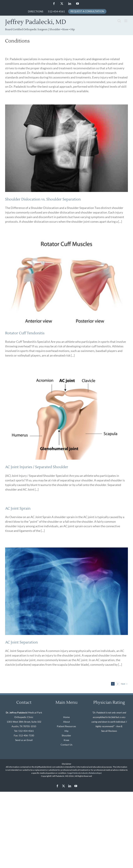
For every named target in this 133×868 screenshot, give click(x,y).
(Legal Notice (73, 773)
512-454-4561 (26, 731)
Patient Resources (66, 726)
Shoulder (66, 735)
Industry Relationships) (91, 773)
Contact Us (66, 745)
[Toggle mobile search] (119, 21)
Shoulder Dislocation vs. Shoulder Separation (43, 199)
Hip (66, 731)
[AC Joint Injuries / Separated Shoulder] (66, 416)
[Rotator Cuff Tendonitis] (66, 282)
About (66, 722)
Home (66, 717)
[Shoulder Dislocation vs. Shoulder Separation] (66, 148)
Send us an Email (24, 740)
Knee (66, 740)
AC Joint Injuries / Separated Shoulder (37, 467)
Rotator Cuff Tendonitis (25, 333)
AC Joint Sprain (18, 508)
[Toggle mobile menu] (126, 21)
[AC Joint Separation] (66, 591)
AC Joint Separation (21, 642)
